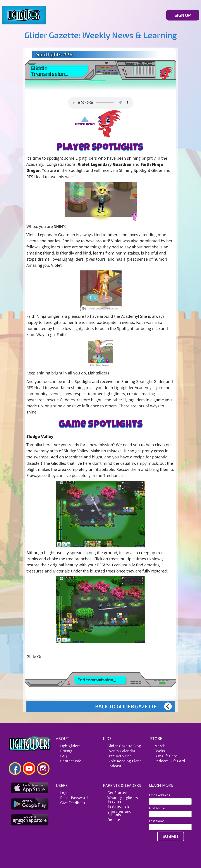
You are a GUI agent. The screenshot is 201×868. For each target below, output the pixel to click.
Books (160, 751)
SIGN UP (183, 15)
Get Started (118, 793)
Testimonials (119, 806)
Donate (114, 820)
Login (65, 793)
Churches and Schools (119, 813)
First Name (157, 808)
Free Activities (120, 756)
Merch (160, 746)
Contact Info (71, 761)
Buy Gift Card (166, 756)
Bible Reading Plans (125, 761)
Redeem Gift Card (170, 761)
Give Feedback (73, 803)
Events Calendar (122, 751)
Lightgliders (70, 746)
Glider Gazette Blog (124, 746)
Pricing (66, 751)
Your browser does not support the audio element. (101, 103)
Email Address (161, 795)
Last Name (157, 821)
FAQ (64, 756)
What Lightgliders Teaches (123, 800)
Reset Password (74, 798)
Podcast (114, 766)
